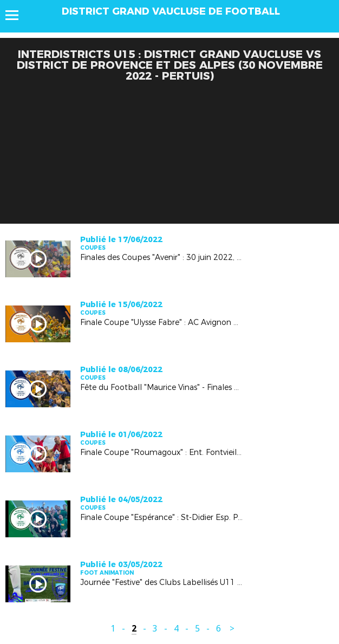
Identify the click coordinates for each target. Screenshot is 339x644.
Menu (17, 15)
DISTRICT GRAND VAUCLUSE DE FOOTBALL (171, 11)
